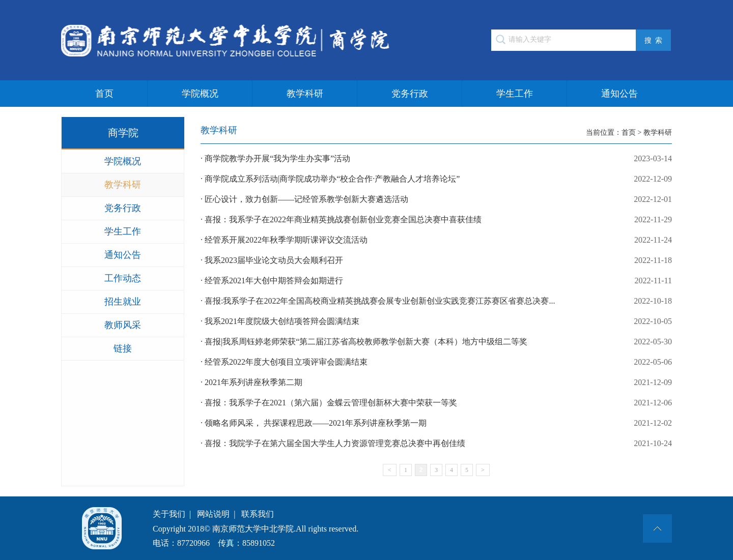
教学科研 (305, 94)
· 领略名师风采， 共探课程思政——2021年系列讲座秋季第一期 (436, 423)
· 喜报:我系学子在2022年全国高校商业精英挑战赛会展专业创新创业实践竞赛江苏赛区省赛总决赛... (436, 301)
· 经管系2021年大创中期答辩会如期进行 (436, 281)
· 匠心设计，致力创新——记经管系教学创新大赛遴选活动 (436, 199)
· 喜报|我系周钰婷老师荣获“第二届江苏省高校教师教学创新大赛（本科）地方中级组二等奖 (436, 342)
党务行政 (410, 94)
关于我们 (169, 514)
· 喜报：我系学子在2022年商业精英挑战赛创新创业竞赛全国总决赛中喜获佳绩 (436, 220)
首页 (104, 94)
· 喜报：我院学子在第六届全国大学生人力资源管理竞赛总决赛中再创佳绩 (436, 444)
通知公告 (619, 94)
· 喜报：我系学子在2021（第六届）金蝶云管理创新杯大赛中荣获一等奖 (436, 403)
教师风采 (123, 325)
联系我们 (258, 514)
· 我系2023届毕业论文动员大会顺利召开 (436, 260)
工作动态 (123, 278)
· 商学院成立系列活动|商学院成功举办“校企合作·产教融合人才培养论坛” (436, 179)
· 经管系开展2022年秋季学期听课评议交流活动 (436, 240)
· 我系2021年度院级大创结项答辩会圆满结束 (436, 321)
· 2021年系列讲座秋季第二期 (436, 382)
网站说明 (213, 514)
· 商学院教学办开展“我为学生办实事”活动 (436, 159)
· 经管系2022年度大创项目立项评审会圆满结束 (436, 362)
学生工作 (515, 94)
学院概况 (200, 94)
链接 (123, 348)
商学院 (123, 133)
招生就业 (123, 302)
